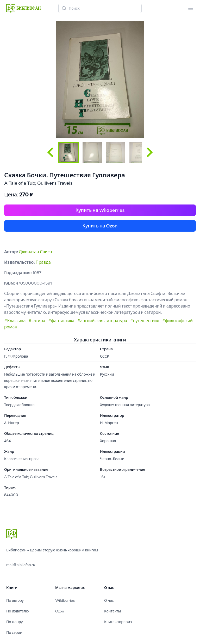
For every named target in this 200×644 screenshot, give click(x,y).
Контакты (113, 611)
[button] (69, 152)
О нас (109, 600)
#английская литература (102, 321)
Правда (43, 262)
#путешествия (145, 321)
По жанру (14, 622)
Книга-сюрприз (118, 622)
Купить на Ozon (100, 226)
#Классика (15, 321)
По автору (15, 600)
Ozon (60, 611)
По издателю (18, 611)
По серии (14, 633)
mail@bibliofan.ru (21, 565)
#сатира (37, 321)
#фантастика (61, 321)
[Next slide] (149, 152)
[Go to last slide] (51, 152)
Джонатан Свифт (36, 252)
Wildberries (65, 600)
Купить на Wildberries (100, 210)
